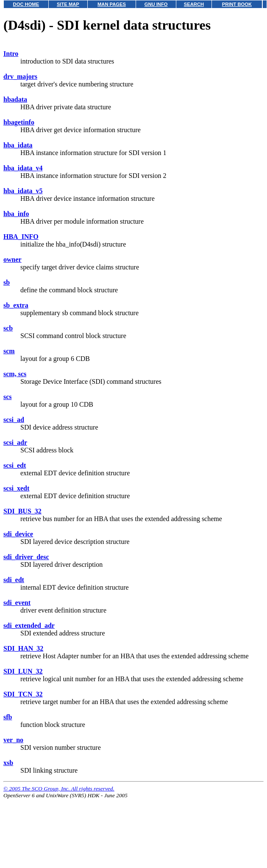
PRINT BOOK (237, 4)
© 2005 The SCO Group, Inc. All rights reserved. (59, 789)
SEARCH (194, 4)
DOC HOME (26, 4)
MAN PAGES (112, 4)
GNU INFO (156, 4)
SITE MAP (68, 4)
